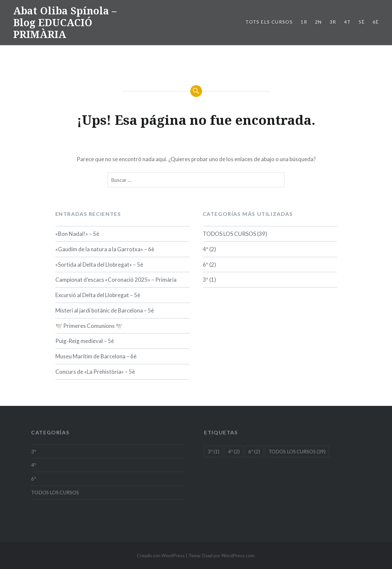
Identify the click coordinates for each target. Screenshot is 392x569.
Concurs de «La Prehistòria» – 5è (95, 372)
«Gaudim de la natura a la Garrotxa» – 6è (105, 249)
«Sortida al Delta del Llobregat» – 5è (99, 265)
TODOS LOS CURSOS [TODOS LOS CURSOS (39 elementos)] (297, 451)
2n (318, 22)
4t (348, 22)
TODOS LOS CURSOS (229, 234)
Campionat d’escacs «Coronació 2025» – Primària (116, 280)
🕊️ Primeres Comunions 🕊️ (89, 326)
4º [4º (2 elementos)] (234, 451)
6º (205, 265)
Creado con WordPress (161, 555)
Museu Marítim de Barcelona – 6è (96, 356)
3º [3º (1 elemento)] (214, 451)
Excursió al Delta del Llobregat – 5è (98, 295)
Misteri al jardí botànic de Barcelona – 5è (105, 310)
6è (376, 22)
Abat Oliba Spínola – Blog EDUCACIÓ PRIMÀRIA (65, 22)
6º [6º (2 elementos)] (254, 451)
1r (304, 22)
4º (205, 249)
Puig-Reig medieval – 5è (85, 341)
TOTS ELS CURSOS (269, 22)
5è (362, 22)
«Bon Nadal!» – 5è (77, 234)
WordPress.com (238, 555)
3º (205, 280)
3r (333, 22)
